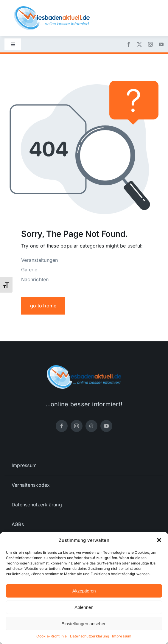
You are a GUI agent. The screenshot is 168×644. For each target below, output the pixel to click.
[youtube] (161, 44)
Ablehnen (84, 607)
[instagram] (150, 44)
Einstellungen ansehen (84, 624)
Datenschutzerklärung (90, 636)
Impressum (122, 636)
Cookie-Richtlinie (52, 636)
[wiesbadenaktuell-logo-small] (52, 9)
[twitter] (139, 44)
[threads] (91, 426)
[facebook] (129, 44)
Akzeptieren (84, 591)
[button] (159, 540)
